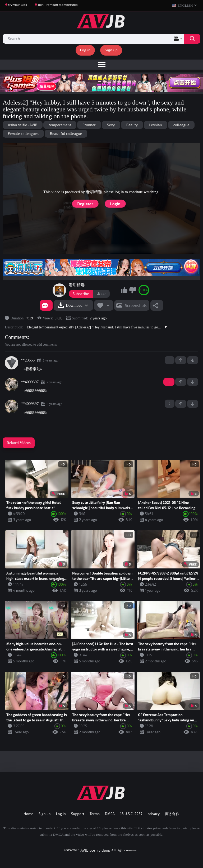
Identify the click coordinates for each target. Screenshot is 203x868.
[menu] (101, 65)
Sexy (111, 125)
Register (85, 204)
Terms (95, 814)
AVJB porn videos (95, 850)
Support (78, 814)
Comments (16, 337)
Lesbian (155, 125)
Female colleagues (23, 134)
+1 (181, 360)
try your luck (18, 4)
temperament (60, 125)
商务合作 (172, 814)
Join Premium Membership (58, 4)
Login (115, 204)
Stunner (89, 125)
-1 (193, 360)
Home (29, 814)
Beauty (132, 125)
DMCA (110, 814)
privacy (154, 814)
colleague (181, 125)
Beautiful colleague (66, 134)
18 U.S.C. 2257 (131, 814)
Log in (85, 50)
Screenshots (136, 305)
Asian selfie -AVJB (23, 125)
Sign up (111, 50)
